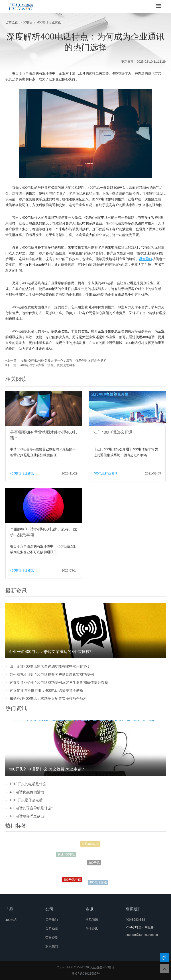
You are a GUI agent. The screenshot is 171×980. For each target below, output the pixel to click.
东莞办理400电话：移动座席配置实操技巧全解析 (48, 699)
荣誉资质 (52, 938)
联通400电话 (66, 855)
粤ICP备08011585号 (85, 974)
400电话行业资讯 (49, 22)
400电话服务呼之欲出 (27, 816)
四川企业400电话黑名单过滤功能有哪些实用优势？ (50, 666)
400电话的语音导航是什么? (31, 808)
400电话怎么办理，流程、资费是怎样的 (48, 365)
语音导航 (146, 259)
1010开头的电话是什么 (28, 784)
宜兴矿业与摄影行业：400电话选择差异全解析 (46, 691)
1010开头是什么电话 (26, 800)
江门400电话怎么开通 (113, 432)
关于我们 (52, 920)
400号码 (94, 865)
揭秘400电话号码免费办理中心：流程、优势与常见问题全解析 (64, 361)
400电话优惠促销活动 (27, 792)
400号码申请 (72, 881)
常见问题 (92, 920)
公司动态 (52, 929)
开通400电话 (90, 845)
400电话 (27, 22)
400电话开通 (98, 883)
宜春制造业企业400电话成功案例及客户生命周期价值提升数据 (59, 683)
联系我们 (52, 947)
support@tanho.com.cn (142, 935)
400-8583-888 (135, 920)
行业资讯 (92, 929)
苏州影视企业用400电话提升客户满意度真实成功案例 (52, 674)
